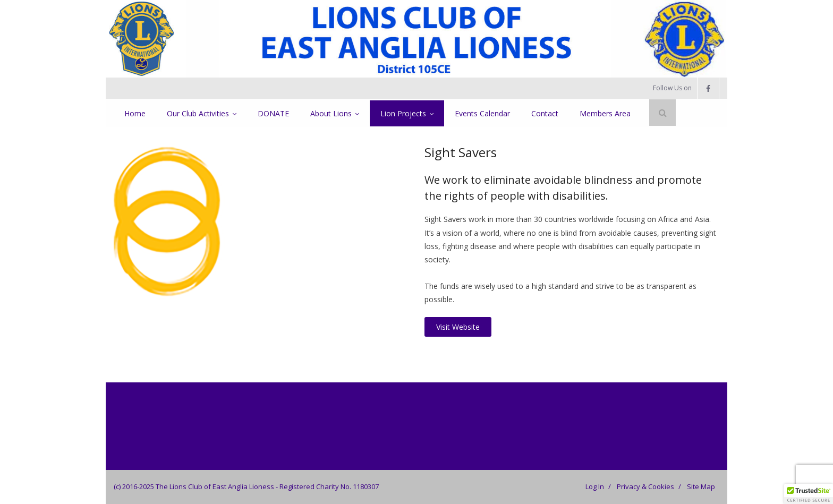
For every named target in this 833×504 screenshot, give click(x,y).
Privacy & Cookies (645, 486)
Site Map (701, 486)
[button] (809, 494)
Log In (595, 486)
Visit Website (458, 327)
